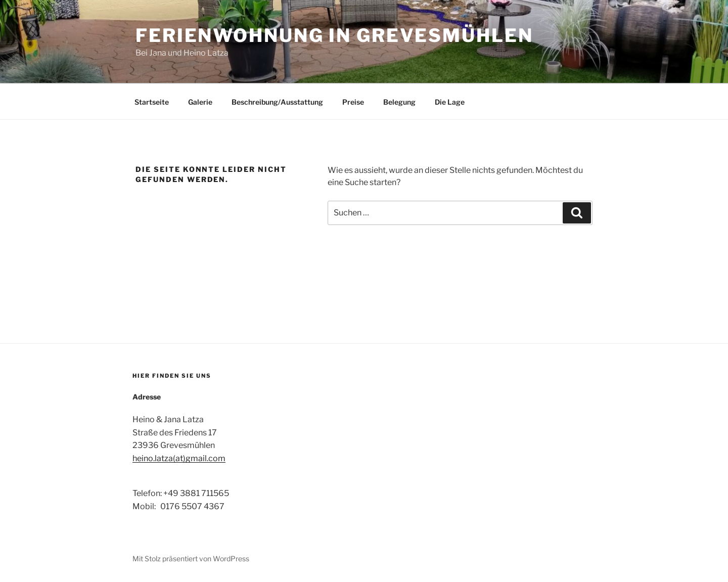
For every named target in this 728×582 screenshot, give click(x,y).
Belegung (399, 102)
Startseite (152, 102)
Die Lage (450, 102)
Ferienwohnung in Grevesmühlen (334, 35)
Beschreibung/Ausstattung (277, 102)
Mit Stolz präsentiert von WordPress (191, 558)
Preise (353, 102)
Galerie (200, 102)
